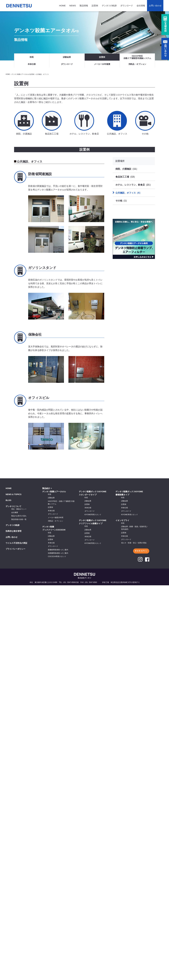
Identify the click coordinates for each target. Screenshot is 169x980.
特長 (32, 57)
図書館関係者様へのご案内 (58, 550)
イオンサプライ (122, 520)
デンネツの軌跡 (109, 6)
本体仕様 (32, 64)
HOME (62, 6)
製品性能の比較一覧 (19, 519)
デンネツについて (14, 506)
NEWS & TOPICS (14, 494)
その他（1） (122, 201)
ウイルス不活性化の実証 (16, 543)
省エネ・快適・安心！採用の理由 (134, 543)
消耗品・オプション (137, 64)
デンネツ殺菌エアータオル (54, 492)
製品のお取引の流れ (19, 516)
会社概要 (15, 512)
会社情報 (141, 6)
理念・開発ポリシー (19, 509)
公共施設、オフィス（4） (129, 193)
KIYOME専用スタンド (93, 515)
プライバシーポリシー (15, 549)
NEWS (73, 6)
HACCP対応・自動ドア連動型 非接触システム (61, 503)
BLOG (8, 500)
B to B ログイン (141, 551)
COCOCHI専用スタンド (57, 556)
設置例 (95, 6)
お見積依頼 (165, 27)
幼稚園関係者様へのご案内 (58, 553)
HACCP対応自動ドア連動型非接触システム (137, 57)
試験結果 (67, 57)
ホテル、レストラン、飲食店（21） (134, 185)
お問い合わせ (155, 6)
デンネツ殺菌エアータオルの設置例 (23, 74)
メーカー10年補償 (102, 64)
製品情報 (84, 6)
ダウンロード (127, 6)
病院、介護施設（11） (127, 169)
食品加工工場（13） (126, 177)
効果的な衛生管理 (14, 531)
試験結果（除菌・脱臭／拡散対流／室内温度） (135, 528)
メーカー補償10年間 (56, 518)
